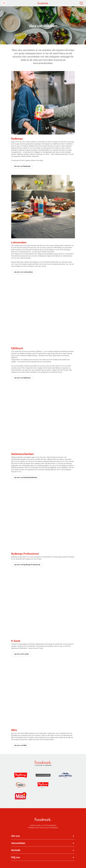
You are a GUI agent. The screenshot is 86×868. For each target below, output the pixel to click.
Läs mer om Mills (20, 745)
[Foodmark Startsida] (43, 820)
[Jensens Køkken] (65, 785)
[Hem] (43, 3)
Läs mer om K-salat (21, 654)
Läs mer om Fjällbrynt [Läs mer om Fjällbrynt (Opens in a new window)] (22, 378)
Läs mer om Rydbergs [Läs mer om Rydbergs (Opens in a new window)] (22, 166)
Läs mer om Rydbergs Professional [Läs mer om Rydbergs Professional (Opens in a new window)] (27, 565)
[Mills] (21, 796)
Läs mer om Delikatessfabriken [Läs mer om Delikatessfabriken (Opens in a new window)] (26, 477)
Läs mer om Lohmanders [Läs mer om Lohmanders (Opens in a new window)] (23, 272)
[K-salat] (43, 796)
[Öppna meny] (81, 3)
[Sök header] (4, 3)
